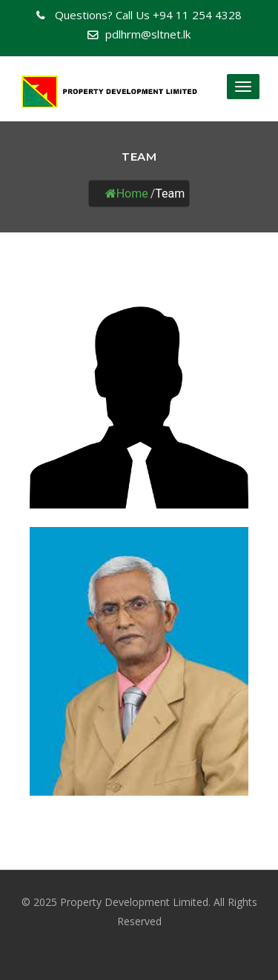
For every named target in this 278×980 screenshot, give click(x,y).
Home (127, 193)
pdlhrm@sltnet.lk (148, 34)
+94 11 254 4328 (147, 15)
